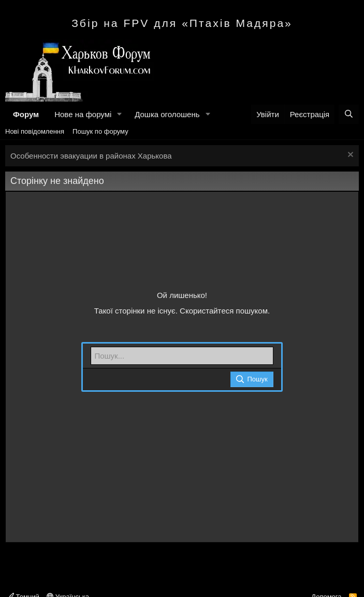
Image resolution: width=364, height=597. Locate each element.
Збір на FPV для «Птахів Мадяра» (182, 23)
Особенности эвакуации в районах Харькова (91, 156)
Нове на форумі (83, 114)
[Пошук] (349, 114)
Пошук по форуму (100, 131)
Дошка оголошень (167, 114)
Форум (26, 114)
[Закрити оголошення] (349, 156)
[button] (120, 114)
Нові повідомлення (35, 131)
